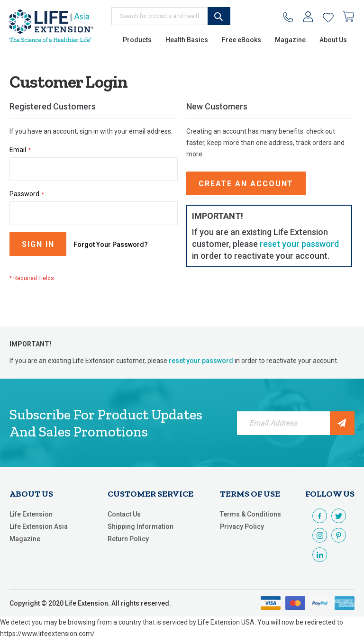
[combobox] (171, 16)
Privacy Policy (242, 526)
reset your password (299, 244)
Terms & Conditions (250, 514)
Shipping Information (141, 526)
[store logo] (51, 26)
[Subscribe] (342, 423)
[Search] (219, 16)
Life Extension (31, 514)
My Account (309, 19)
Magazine (25, 539)
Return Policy (128, 539)
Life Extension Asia (39, 526)
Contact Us (124, 514)
